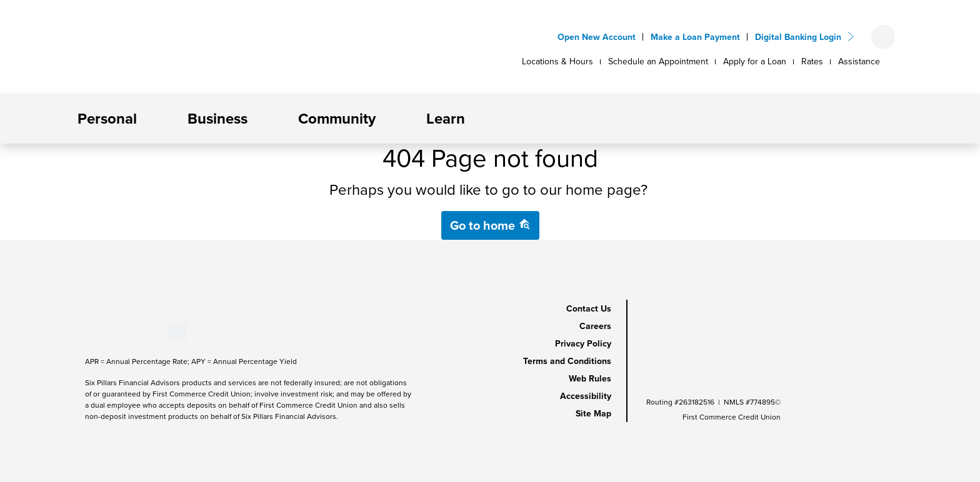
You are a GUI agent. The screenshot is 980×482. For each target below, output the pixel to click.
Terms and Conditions (567, 361)
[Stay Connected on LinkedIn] (127, 330)
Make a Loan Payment (695, 37)
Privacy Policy (583, 343)
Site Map (593, 413)
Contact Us (589, 308)
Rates (812, 61)
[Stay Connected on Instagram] (147, 330)
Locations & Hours (557, 61)
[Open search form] (883, 37)
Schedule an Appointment (658, 61)
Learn (446, 118)
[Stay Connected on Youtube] (106, 330)
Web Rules (590, 378)
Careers (595, 326)
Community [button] (337, 118)
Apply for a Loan (755, 61)
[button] (147, 119)
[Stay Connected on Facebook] (85, 330)
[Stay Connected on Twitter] (177, 330)
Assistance (859, 61)
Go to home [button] (490, 225)
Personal (107, 118)
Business (217, 118)
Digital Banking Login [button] (798, 37)
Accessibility (586, 396)
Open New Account (597, 37)
